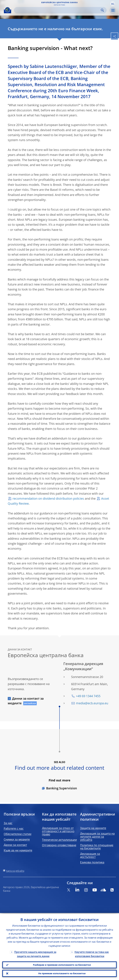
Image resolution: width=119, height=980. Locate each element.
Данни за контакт (15, 845)
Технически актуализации (59, 840)
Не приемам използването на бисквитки (62, 973)
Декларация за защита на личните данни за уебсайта (97, 837)
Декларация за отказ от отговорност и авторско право (58, 831)
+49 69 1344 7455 (88, 696)
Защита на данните (93, 828)
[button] (113, 4)
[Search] (58, 10)
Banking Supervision (62, 788)
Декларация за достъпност (90, 855)
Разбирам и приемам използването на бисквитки (62, 964)
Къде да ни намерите (18, 850)
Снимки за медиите (17, 839)
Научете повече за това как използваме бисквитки (92, 953)
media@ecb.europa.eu (92, 703)
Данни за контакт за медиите (26, 701)
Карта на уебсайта (15, 871)
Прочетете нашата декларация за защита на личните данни (35, 953)
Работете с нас (14, 828)
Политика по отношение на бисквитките (97, 847)
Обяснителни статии (18, 834)
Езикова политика (92, 862)
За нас (8, 823)
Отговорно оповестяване (59, 845)
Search (102, 10)
